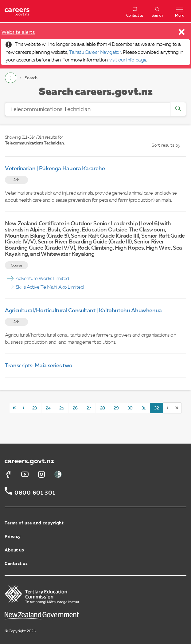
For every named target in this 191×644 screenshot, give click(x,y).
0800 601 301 (35, 493)
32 (156, 408)
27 (89, 408)
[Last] (177, 408)
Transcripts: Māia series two (39, 366)
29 (116, 408)
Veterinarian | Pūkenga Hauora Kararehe (55, 169)
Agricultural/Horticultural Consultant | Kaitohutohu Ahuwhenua (83, 311)
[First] (14, 408)
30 (130, 408)
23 (35, 408)
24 (48, 408)
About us (14, 550)
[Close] (182, 34)
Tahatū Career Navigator (95, 53)
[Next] (167, 408)
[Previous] (23, 408)
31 (144, 408)
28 (103, 408)
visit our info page (128, 60)
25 (62, 408)
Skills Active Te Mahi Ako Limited (50, 287)
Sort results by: (167, 145)
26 (75, 408)
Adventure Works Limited (42, 279)
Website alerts (18, 33)
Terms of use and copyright (34, 523)
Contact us (16, 564)
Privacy (13, 537)
